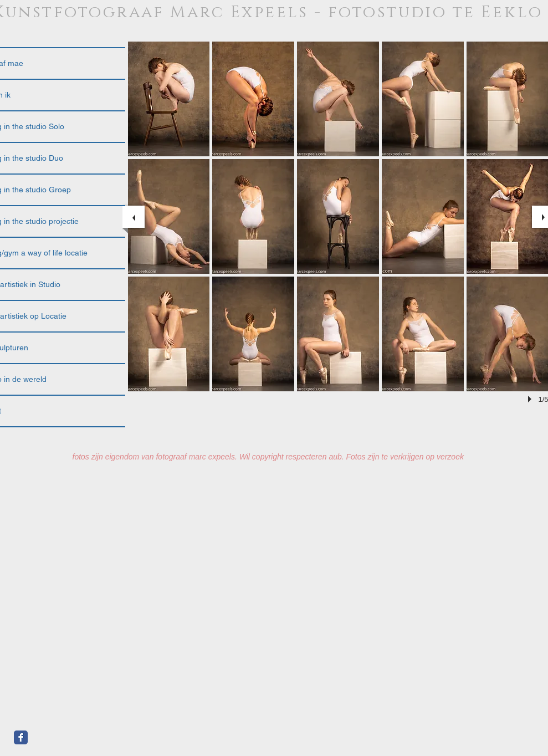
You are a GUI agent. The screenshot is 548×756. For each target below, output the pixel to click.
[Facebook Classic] (21, 737)
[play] (531, 399)
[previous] (134, 217)
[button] (169, 99)
